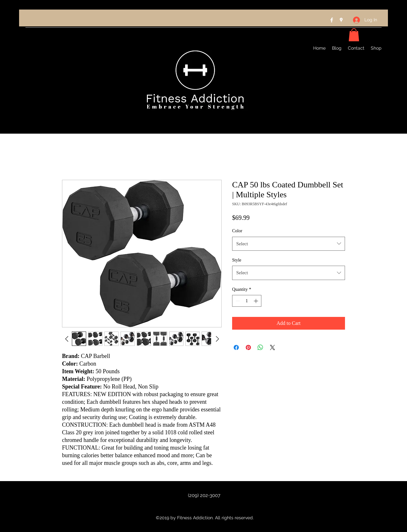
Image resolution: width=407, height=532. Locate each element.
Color (237, 231)
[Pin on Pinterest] (248, 347)
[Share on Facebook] (236, 347)
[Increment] (256, 301)
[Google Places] (341, 20)
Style (237, 260)
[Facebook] (332, 20)
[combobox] (289, 244)
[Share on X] (272, 347)
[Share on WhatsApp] (260, 347)
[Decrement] (237, 301)
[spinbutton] (247, 301)
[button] (354, 35)
